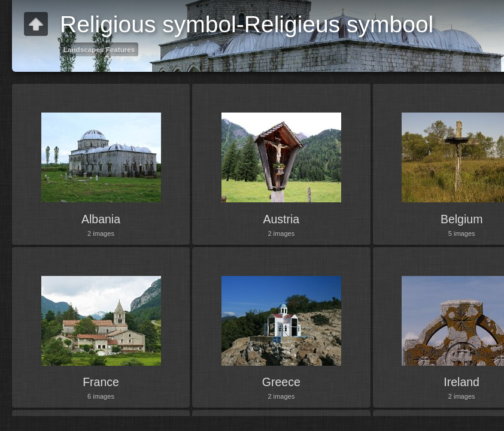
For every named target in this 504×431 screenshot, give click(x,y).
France (101, 382)
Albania (101, 219)
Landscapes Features (99, 49)
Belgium (462, 219)
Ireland (462, 382)
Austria (281, 219)
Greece (281, 382)
